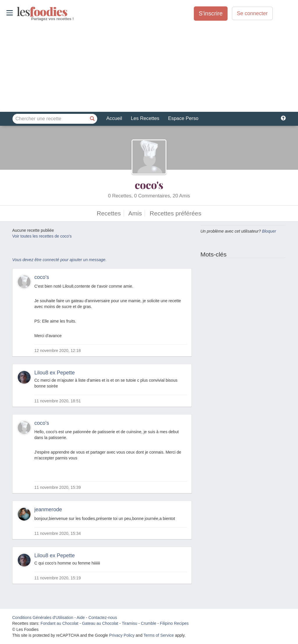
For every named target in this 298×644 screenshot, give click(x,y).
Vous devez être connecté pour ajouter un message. (59, 260)
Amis (135, 213)
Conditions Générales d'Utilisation (43, 618)
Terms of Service (159, 635)
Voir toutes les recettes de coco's (42, 236)
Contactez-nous (103, 618)
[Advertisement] (149, 67)
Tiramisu (129, 623)
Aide (81, 618)
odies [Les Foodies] (17, 12)
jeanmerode (48, 509)
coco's (149, 185)
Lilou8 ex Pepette (55, 373)
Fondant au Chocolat (59, 623)
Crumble (149, 623)
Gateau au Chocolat (100, 623)
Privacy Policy (122, 635)
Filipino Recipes (174, 623)
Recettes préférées (175, 213)
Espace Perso (183, 118)
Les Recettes (145, 118)
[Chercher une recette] (92, 119)
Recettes (109, 213)
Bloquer (269, 231)
